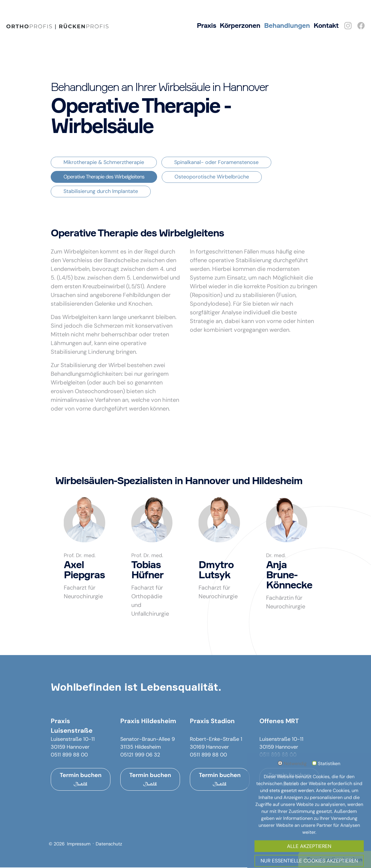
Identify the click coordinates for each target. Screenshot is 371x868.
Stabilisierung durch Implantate (101, 192)
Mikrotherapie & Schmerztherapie (104, 163)
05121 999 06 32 (140, 755)
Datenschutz (109, 844)
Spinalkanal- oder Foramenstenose (216, 163)
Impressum (79, 844)
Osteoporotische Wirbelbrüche (212, 177)
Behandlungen (287, 25)
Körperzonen (240, 25)
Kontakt (326, 25)
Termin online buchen (335, 859)
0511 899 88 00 (69, 755)
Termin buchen (81, 780)
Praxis (207, 25)
